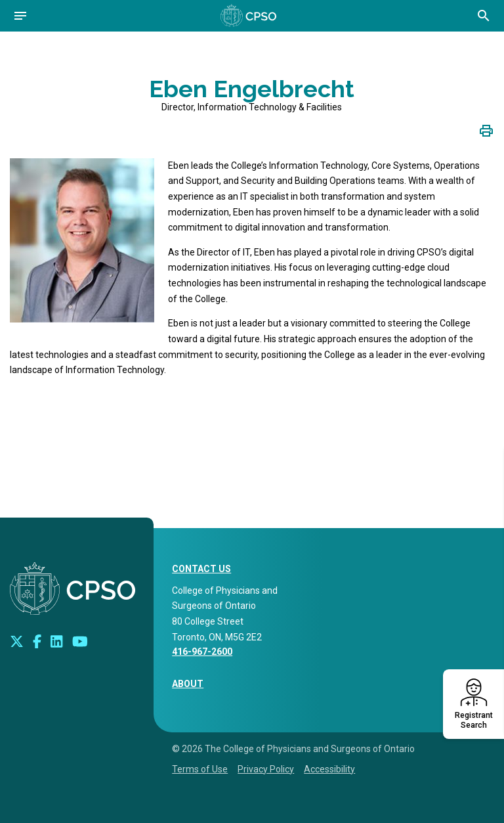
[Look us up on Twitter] (17, 641)
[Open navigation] (20, 16)
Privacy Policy (266, 769)
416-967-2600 (202, 652)
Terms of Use (200, 769)
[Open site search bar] (484, 16)
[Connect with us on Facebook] (37, 641)
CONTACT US (201, 569)
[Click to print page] (486, 130)
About (188, 684)
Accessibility (329, 769)
